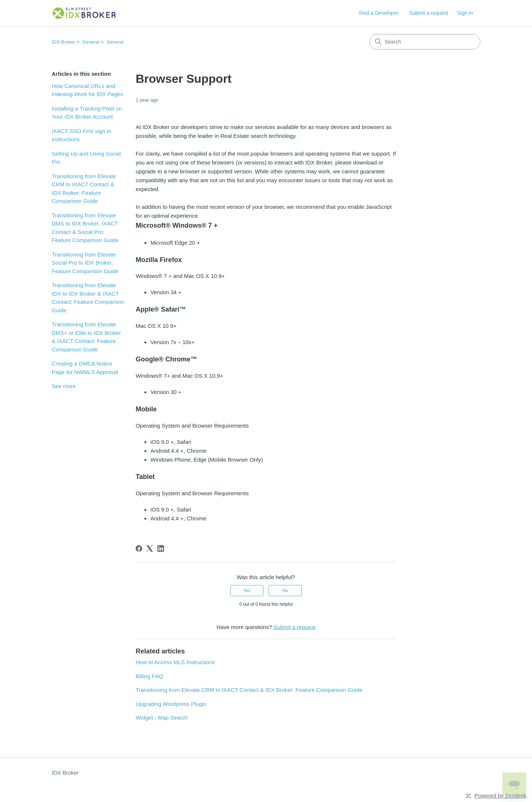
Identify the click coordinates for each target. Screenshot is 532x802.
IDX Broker (64, 42)
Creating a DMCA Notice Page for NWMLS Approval (85, 368)
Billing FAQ (149, 676)
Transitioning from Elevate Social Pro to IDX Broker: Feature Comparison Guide (85, 263)
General (91, 42)
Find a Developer (379, 13)
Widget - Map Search (162, 718)
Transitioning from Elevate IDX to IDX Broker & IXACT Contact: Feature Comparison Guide (88, 298)
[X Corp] (150, 548)
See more (64, 386)
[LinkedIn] (161, 548)
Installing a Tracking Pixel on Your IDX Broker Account (87, 113)
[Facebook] (139, 548)
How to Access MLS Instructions (175, 662)
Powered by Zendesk (500, 796)
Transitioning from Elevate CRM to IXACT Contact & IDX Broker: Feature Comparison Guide (84, 189)
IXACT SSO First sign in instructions (81, 135)
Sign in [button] (465, 13)
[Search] (425, 42)
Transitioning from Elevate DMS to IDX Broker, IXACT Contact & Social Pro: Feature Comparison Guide (85, 228)
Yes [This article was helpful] (247, 591)
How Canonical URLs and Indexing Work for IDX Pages (87, 90)
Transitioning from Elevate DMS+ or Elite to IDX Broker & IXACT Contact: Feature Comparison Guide (86, 337)
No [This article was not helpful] (285, 591)
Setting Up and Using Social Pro (86, 158)
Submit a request (429, 13)
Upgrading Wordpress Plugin (171, 704)
